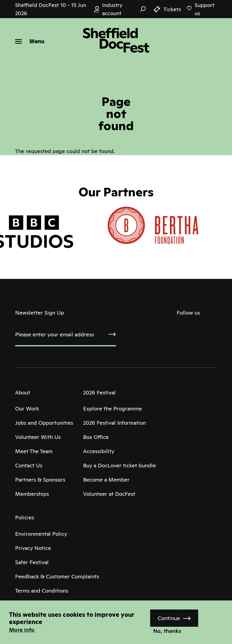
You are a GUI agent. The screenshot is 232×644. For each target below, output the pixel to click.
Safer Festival (32, 562)
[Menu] (30, 41)
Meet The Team (34, 451)
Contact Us (29, 465)
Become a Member (106, 480)
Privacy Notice (33, 548)
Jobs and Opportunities (44, 423)
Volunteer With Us (38, 437)
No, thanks (167, 631)
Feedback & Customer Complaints (57, 576)
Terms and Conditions (42, 591)
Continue (169, 618)
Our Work (27, 409)
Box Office (96, 437)
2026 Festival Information (114, 423)
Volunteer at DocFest (109, 494)
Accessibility (99, 451)
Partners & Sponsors (40, 480)
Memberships (32, 494)
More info (22, 630)
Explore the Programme (113, 409)
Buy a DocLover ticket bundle (119, 465)
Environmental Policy (41, 534)
